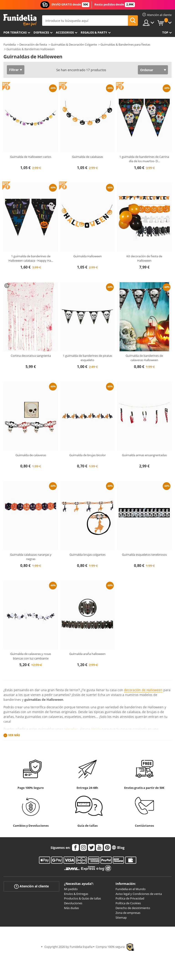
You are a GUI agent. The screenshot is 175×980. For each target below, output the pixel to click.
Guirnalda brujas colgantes (87, 555)
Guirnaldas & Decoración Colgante (74, 44)
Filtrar (14, 70)
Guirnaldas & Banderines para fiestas (125, 44)
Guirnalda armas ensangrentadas (144, 455)
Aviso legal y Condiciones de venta (139, 894)
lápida (96, 729)
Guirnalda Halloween (87, 256)
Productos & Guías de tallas (82, 898)
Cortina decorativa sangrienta (31, 356)
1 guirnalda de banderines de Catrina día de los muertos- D (144, 159)
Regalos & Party (94, 32)
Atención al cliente (31, 886)
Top (165, 32)
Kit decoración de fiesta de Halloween (144, 258)
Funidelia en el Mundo (131, 889)
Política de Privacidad (130, 898)
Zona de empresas (128, 913)
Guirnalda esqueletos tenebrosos (144, 555)
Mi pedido (71, 889)
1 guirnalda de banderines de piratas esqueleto (87, 358)
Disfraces (41, 32)
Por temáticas (15, 32)
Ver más (14, 735)
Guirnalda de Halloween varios (31, 157)
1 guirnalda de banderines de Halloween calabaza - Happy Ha (31, 258)
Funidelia (10, 44)
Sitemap (121, 917)
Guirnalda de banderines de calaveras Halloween (144, 358)
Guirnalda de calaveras (31, 455)
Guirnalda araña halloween (87, 654)
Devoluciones (73, 903)
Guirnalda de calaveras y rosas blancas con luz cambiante (31, 656)
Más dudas (71, 908)
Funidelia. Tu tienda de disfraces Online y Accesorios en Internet (20, 20)
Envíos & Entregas (76, 894)
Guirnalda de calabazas (87, 157)
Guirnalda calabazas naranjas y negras (31, 557)
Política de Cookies (128, 903)
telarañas (71, 729)
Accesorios (65, 32)
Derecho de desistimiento (133, 908)
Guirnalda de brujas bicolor (87, 455)
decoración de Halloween (143, 690)
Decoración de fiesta (33, 44)
